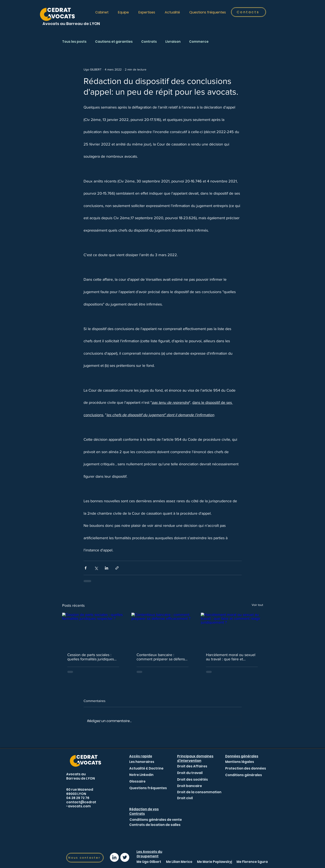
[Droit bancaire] (190, 786)
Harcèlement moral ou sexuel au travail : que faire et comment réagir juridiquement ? (231, 657)
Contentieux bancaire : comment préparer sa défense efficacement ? (162, 657)
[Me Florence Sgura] (252, 862)
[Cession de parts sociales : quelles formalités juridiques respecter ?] (93, 630)
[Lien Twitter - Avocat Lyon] (125, 857)
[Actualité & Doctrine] (146, 768)
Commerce (199, 42)
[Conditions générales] (244, 775)
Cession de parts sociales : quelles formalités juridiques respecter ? (91, 657)
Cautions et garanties (114, 42)
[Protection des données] (246, 768)
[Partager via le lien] (117, 568)
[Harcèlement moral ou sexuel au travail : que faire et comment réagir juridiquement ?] (232, 630)
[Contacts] (249, 12)
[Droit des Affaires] (192, 766)
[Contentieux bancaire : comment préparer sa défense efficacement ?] (162, 630)
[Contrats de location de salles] (155, 825)
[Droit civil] (188, 798)
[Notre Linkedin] (141, 775)
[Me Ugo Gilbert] (149, 862)
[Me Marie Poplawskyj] (215, 862)
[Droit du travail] (190, 773)
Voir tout (257, 605)
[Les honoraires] (142, 762)
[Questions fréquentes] (148, 788)
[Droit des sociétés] (193, 779)
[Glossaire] (137, 781)
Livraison (173, 42)
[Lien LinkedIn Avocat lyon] (114, 857)
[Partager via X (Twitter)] (96, 568)
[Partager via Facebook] (86, 568)
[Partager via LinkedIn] (107, 568)
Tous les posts (74, 42)
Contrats (149, 42)
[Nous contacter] (85, 858)
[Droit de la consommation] (199, 792)
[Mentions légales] (240, 762)
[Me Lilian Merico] (179, 862)
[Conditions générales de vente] (156, 820)
